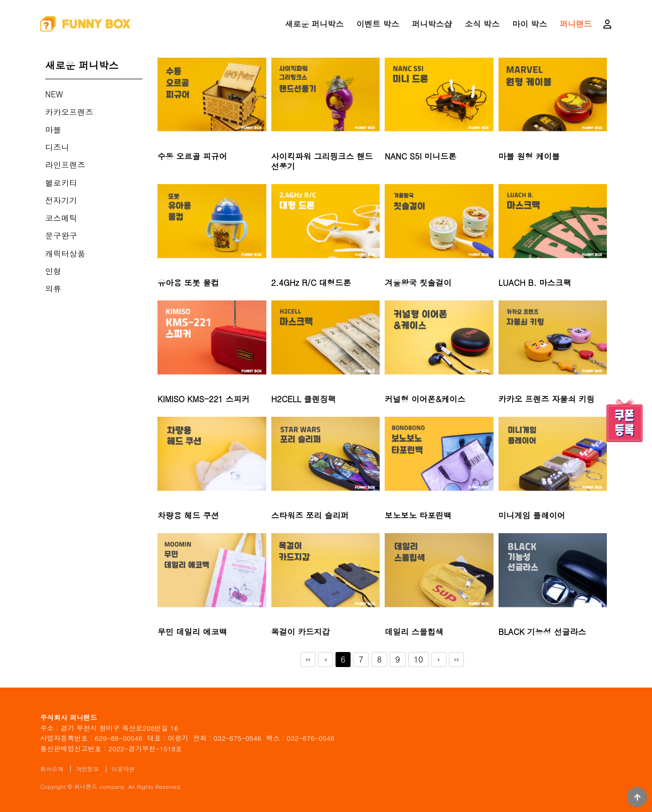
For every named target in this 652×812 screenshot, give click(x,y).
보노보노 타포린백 (418, 516)
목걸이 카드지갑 (301, 632)
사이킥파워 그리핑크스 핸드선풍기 (322, 162)
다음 (439, 660)
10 (416, 659)
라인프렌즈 (65, 165)
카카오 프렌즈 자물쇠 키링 (547, 399)
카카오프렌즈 (69, 112)
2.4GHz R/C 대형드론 (311, 283)
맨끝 (456, 660)
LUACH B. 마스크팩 (535, 283)
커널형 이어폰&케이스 (425, 399)
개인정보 (87, 769)
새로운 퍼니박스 (314, 24)
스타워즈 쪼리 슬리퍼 (310, 516)
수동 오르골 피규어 (192, 156)
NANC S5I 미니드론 (421, 156)
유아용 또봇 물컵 (188, 283)
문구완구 (61, 235)
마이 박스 (529, 24)
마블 (53, 130)
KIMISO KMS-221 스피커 (204, 399)
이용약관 (123, 769)
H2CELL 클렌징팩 (304, 399)
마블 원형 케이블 (529, 156)
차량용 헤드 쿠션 (188, 516)
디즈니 (57, 147)
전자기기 (61, 200)
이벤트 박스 (378, 24)
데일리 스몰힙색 (414, 632)
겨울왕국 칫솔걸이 (418, 283)
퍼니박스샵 (432, 24)
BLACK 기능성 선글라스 (542, 632)
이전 (325, 660)
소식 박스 (482, 24)
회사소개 (52, 769)
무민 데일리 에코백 (192, 632)
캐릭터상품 (65, 254)
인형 (53, 271)
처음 (308, 660)
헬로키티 (61, 183)
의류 (53, 289)
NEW (54, 94)
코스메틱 (61, 218)
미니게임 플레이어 (532, 516)
